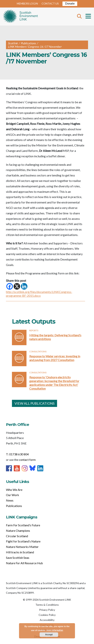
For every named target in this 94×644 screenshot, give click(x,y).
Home (20, 17)
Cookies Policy (47, 615)
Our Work (12, 495)
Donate (70, 3)
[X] (17, 286)
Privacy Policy (47, 610)
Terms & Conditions (47, 605)
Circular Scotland (17, 536)
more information (55, 630)
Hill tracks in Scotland (20, 552)
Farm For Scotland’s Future (23, 525)
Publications (14, 506)
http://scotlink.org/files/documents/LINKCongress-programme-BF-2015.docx (39, 294)
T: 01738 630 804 (17, 454)
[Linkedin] (24, 286)
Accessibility (47, 620)
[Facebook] (10, 286)
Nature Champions (18, 531)
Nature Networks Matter (22, 547)
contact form (27, 460)
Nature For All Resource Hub (24, 563)
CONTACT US (50, 3)
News (10, 500)
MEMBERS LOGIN (27, 3)
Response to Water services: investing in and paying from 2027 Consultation (55, 358)
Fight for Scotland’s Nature (23, 541)
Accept (49, 635)
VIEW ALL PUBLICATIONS (35, 403)
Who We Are (14, 490)
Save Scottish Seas (18, 558)
